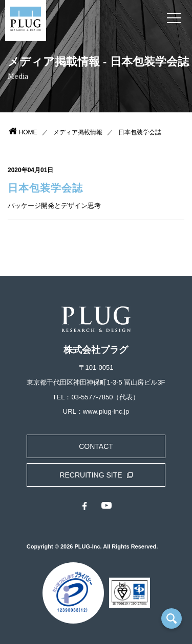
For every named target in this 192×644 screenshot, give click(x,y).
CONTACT (96, 446)
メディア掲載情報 (78, 132)
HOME (28, 132)
